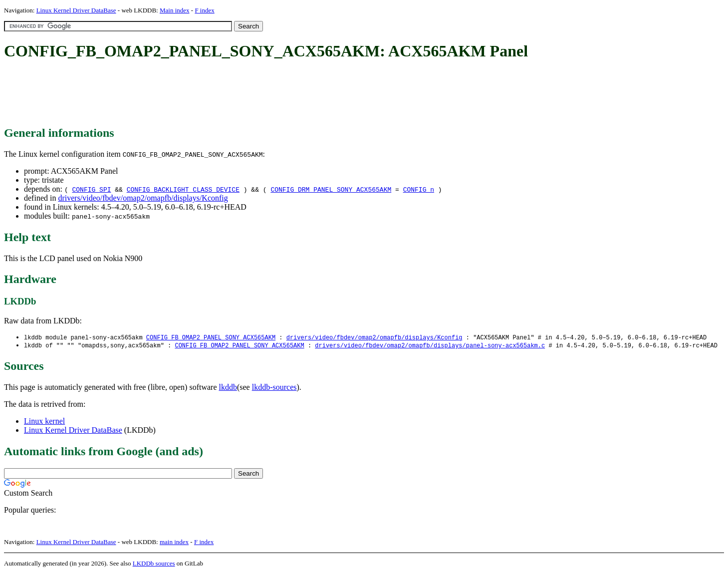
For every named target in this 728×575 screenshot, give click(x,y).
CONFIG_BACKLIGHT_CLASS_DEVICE (183, 189)
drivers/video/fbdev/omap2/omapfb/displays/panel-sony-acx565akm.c (430, 346)
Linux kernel (44, 422)
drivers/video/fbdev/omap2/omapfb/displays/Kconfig (143, 198)
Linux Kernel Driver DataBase (76, 10)
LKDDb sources (154, 564)
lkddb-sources (274, 388)
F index (204, 10)
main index (174, 543)
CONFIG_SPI (91, 189)
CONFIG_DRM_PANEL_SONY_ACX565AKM (331, 189)
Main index (175, 10)
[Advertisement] (186, 94)
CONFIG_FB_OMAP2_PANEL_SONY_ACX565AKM (211, 338)
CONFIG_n (419, 189)
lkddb (228, 388)
